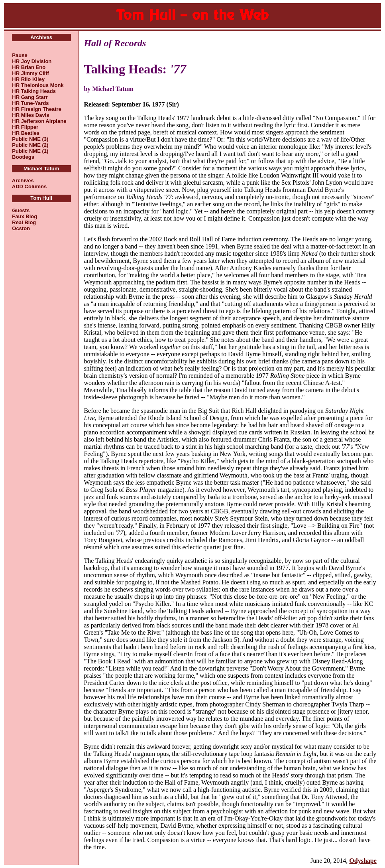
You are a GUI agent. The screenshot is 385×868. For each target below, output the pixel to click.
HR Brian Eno (29, 67)
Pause (20, 55)
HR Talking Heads (34, 91)
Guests (21, 210)
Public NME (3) (30, 139)
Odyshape (363, 861)
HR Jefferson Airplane (39, 121)
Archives (23, 181)
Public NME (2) (30, 145)
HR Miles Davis (30, 115)
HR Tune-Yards (30, 103)
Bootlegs (23, 157)
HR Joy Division (32, 61)
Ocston (21, 228)
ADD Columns (29, 186)
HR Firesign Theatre (37, 109)
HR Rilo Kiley (28, 79)
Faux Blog (25, 216)
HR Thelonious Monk (38, 85)
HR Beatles (26, 133)
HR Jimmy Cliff (30, 73)
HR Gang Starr (30, 97)
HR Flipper (25, 127)
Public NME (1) (30, 151)
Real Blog (24, 222)
